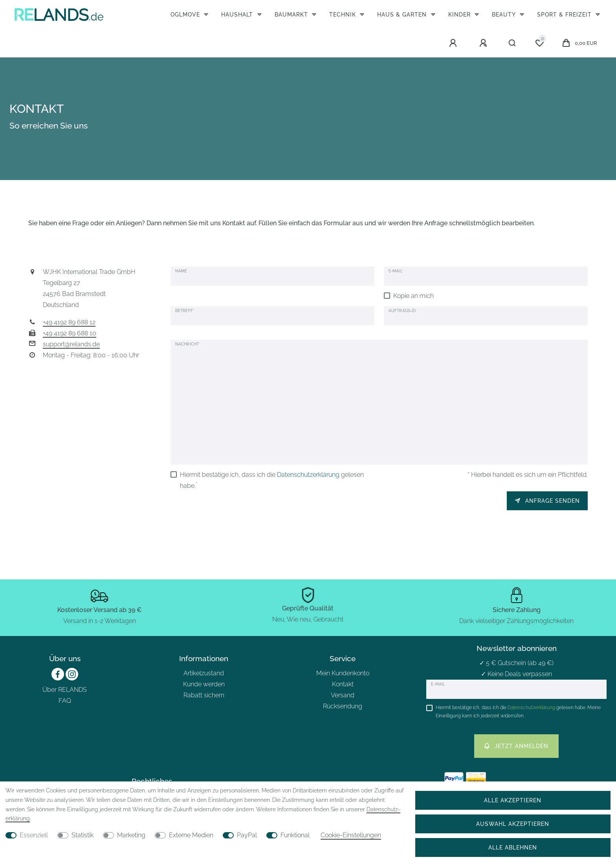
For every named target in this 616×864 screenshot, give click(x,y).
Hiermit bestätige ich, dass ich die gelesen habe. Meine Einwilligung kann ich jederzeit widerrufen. (518, 712)
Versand (343, 695)
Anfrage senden (547, 501)
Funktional (295, 835)
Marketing (131, 835)
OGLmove (186, 14)
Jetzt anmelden (516, 746)
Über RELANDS (65, 690)
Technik (344, 14)
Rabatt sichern (204, 695)
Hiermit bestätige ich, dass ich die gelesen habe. (272, 480)
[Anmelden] (454, 43)
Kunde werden (204, 684)
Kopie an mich (413, 296)
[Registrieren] (484, 43)
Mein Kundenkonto (343, 673)
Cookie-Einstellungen (351, 835)
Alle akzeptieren (513, 800)
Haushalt (238, 14)
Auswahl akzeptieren (513, 824)
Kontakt (343, 684)
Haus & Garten (403, 14)
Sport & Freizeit (565, 14)
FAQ (65, 701)
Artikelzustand (204, 673)
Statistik (82, 835)
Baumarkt (292, 14)
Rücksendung (343, 706)
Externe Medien (191, 835)
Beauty (505, 14)
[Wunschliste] (539, 43)
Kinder (460, 14)
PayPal (247, 835)
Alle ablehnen (513, 847)
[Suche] (512, 43)
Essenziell (34, 835)
